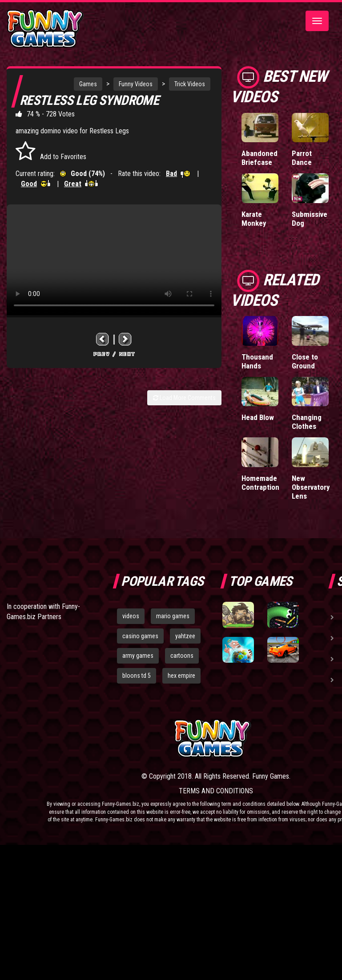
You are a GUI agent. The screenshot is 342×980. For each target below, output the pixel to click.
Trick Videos (190, 84)
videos (131, 616)
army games (138, 656)
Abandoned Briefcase (260, 158)
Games (88, 84)
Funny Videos (136, 84)
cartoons (182, 656)
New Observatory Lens (311, 487)
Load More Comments (184, 398)
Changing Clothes (307, 422)
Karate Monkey (254, 219)
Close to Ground (305, 361)
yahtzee (185, 636)
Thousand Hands (257, 361)
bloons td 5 (137, 676)
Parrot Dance (302, 158)
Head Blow (258, 417)
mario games (173, 616)
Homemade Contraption (260, 483)
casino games (140, 636)
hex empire (181, 676)
